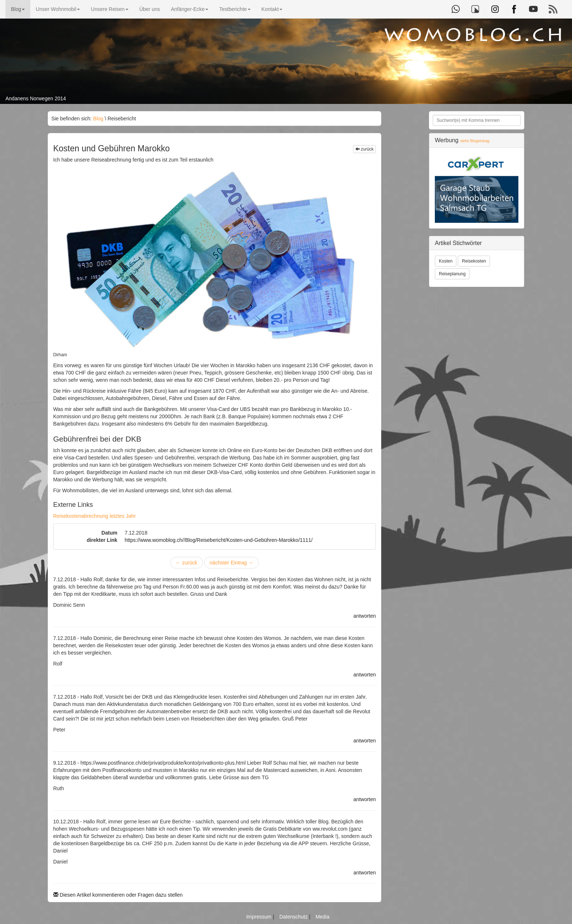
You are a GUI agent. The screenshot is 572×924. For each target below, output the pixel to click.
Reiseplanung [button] (452, 274)
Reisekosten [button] (474, 261)
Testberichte (235, 9)
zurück (365, 149)
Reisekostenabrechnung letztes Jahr (94, 516)
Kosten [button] (446, 261)
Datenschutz (294, 917)
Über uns (150, 9)
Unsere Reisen (110, 9)
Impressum (260, 917)
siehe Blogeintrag (475, 141)
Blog (18, 9)
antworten (365, 616)
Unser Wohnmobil (58, 9)
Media (322, 917)
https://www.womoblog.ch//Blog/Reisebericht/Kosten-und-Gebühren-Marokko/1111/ (219, 540)
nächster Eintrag (232, 563)
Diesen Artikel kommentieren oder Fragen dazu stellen (118, 895)
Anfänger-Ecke (190, 9)
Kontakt (272, 9)
